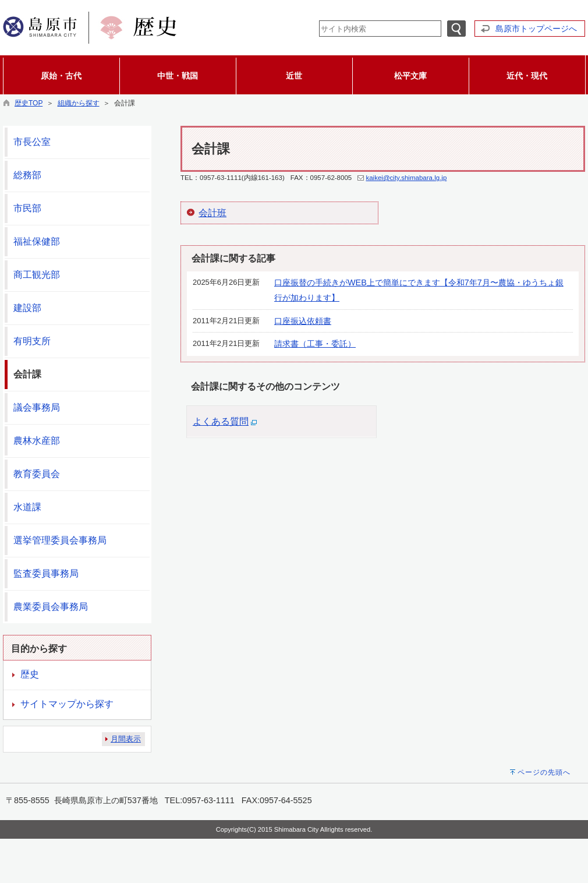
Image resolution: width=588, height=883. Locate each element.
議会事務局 (37, 407)
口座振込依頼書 (303, 321)
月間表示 (126, 739)
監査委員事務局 (46, 573)
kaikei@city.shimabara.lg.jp (406, 178)
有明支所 (32, 341)
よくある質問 (221, 421)
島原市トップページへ (536, 29)
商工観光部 (37, 275)
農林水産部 (37, 441)
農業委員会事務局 (51, 607)
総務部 (27, 175)
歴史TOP (29, 103)
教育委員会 (37, 474)
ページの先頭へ (544, 772)
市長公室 (32, 142)
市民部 (27, 208)
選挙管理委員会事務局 (60, 540)
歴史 (30, 674)
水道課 (27, 507)
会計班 (212, 213)
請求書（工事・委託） (315, 344)
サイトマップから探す (67, 704)
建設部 (27, 308)
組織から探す (79, 103)
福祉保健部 (37, 241)
